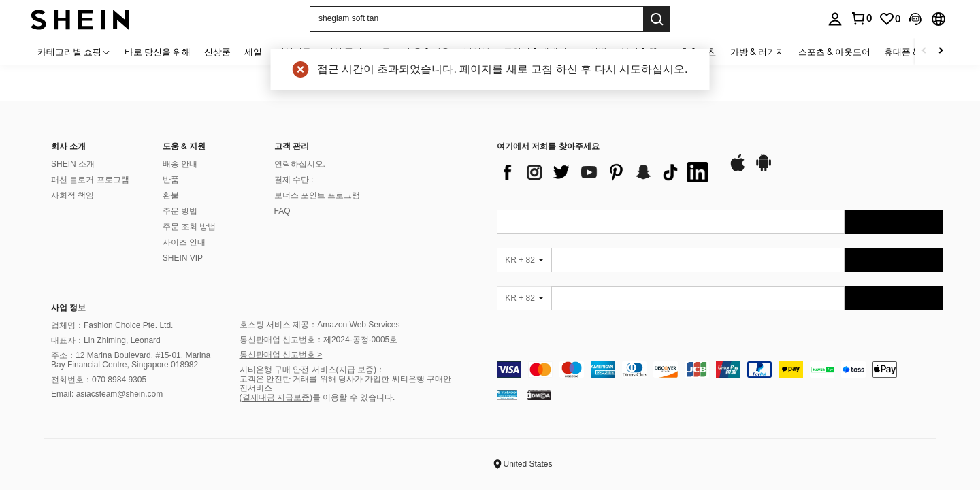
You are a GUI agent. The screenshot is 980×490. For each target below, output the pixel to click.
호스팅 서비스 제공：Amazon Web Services (320, 325)
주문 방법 (180, 211)
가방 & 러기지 (757, 52)
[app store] (738, 169)
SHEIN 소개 (73, 164)
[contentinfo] (720, 370)
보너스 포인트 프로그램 (317, 195)
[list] (606, 172)
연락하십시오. (300, 164)
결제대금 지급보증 (276, 397)
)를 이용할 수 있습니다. (352, 397)
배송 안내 (180, 164)
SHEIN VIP (183, 258)
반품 (171, 180)
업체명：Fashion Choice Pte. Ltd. (112, 325)
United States (527, 464)
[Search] (657, 19)
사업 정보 (68, 308)
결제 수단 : (294, 180)
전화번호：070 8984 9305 (99, 380)
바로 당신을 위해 (158, 52)
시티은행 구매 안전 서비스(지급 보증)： (312, 370)
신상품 (217, 52)
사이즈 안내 (184, 242)
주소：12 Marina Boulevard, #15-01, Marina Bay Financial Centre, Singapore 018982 (131, 360)
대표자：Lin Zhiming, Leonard (106, 340)
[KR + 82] (524, 260)
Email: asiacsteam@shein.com (107, 394)
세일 (253, 52)
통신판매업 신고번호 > (281, 355)
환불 (171, 195)
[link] (889, 19)
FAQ (282, 211)
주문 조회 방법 (190, 227)
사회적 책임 (72, 195)
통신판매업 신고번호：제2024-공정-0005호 (319, 340)
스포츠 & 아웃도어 (834, 52)
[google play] (764, 169)
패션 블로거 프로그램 (90, 180)
